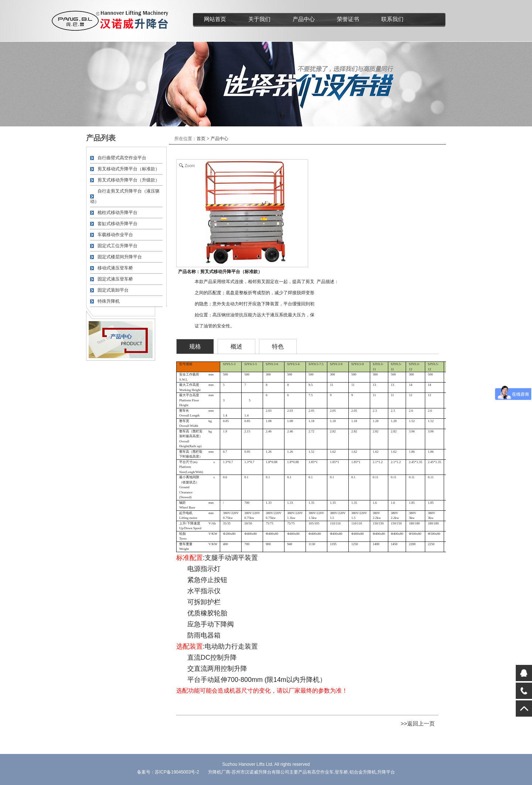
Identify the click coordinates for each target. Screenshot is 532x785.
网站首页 (215, 19)
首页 (201, 139)
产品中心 (304, 19)
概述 (236, 346)
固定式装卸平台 (113, 290)
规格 (195, 346)
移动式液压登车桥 (115, 268)
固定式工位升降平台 (117, 246)
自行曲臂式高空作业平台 (122, 158)
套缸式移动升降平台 (117, 224)
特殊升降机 (109, 301)
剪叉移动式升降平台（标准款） (129, 169)
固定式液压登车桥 (115, 279)
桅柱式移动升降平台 (117, 213)
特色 (278, 346)
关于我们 (259, 19)
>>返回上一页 (418, 723)
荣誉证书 (348, 19)
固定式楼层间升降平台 (120, 257)
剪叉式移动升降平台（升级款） (129, 180)
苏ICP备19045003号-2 (177, 772)
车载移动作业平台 (115, 235)
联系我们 (392, 19)
